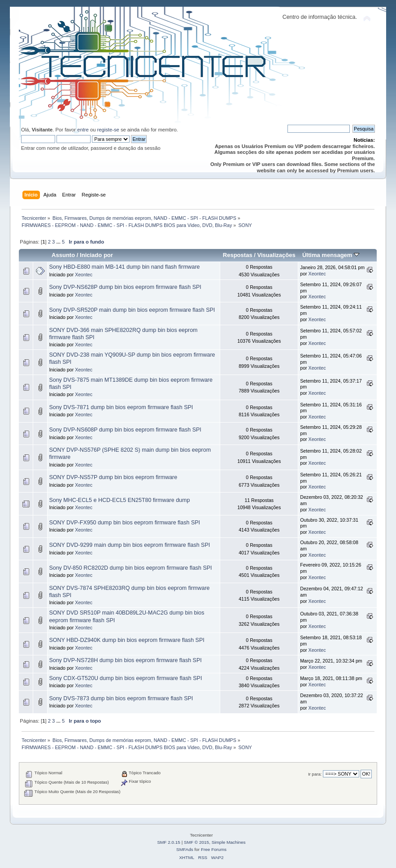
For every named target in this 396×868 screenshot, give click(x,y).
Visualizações (276, 255)
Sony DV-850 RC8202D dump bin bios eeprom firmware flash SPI (130, 568)
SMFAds (185, 849)
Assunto (63, 255)
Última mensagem (331, 255)
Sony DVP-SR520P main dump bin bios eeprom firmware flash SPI (132, 310)
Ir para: (315, 774)
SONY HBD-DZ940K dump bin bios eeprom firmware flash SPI (126, 640)
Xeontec (84, 275)
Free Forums (214, 849)
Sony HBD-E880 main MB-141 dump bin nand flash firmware (124, 267)
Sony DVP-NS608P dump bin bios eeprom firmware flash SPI (125, 430)
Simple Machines (229, 842)
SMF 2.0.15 (169, 842)
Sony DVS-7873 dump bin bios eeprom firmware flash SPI (121, 698)
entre (83, 130)
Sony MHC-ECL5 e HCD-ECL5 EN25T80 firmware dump (119, 500)
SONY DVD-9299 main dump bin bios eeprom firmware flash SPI (129, 545)
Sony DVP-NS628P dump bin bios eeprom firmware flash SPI (125, 287)
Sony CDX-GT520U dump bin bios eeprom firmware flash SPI (125, 678)
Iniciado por (96, 255)
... (59, 242)
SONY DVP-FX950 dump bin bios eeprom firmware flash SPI (124, 523)
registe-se (108, 130)
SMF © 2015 (196, 842)
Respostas (238, 255)
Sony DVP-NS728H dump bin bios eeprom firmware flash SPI (125, 660)
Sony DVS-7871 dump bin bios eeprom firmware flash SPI (121, 407)
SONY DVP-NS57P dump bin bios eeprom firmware (113, 477)
